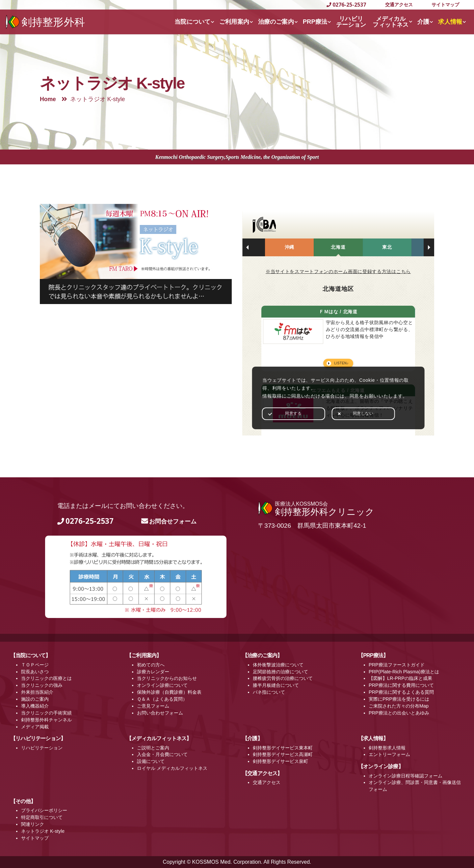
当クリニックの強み (42, 685)
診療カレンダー (153, 672)
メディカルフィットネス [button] (391, 22)
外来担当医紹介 (37, 692)
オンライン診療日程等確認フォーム (406, 776)
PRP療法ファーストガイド (397, 665)
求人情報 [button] (450, 22)
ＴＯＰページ (35, 665)
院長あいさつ (35, 672)
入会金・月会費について (162, 754)
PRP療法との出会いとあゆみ (399, 713)
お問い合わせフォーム (160, 713)
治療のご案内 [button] (276, 22)
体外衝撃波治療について (278, 665)
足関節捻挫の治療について (280, 672)
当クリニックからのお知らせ (167, 678)
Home (48, 99)
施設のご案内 (35, 699)
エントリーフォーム (389, 754)
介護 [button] (423, 22)
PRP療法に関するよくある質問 (401, 692)
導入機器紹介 (35, 706)
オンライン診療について (162, 685)
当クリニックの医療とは (46, 678)
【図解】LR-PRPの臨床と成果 (400, 678)
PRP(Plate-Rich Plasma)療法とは (404, 672)
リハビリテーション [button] (351, 22)
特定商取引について (42, 817)
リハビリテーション (42, 748)
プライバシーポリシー (44, 810)
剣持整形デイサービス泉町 (280, 761)
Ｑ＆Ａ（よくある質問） (162, 699)
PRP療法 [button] (315, 22)
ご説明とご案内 (153, 748)
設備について (151, 761)
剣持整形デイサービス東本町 (283, 748)
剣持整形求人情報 (387, 748)
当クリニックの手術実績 (46, 713)
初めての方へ (151, 665)
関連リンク (33, 824)
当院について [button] (192, 22)
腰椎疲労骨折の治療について (283, 678)
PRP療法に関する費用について (401, 685)
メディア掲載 (35, 727)
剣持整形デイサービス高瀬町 (283, 754)
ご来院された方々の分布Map (399, 706)
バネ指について (269, 692)
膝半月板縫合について (276, 685)
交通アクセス (399, 4)
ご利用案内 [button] (234, 22)
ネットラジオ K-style (43, 831)
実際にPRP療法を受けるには (399, 699)
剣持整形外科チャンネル (46, 720)
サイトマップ (445, 4)
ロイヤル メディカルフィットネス (172, 768)
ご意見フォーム (153, 706)
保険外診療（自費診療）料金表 (169, 692)
